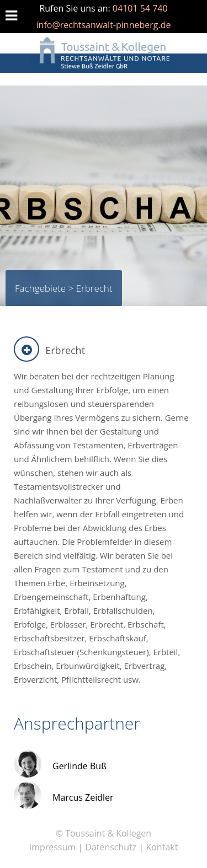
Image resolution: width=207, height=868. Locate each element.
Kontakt (162, 847)
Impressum (52, 847)
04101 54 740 (140, 8)
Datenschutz (111, 847)
